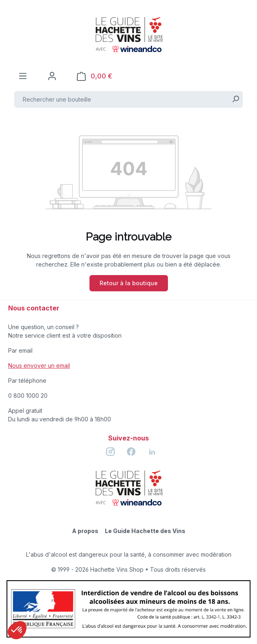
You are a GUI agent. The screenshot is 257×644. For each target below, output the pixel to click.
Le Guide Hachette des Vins (145, 531)
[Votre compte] (52, 76)
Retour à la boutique (129, 283)
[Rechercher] (236, 99)
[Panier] (95, 76)
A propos (85, 531)
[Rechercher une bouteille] (122, 99)
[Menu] (23, 76)
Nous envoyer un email (39, 365)
